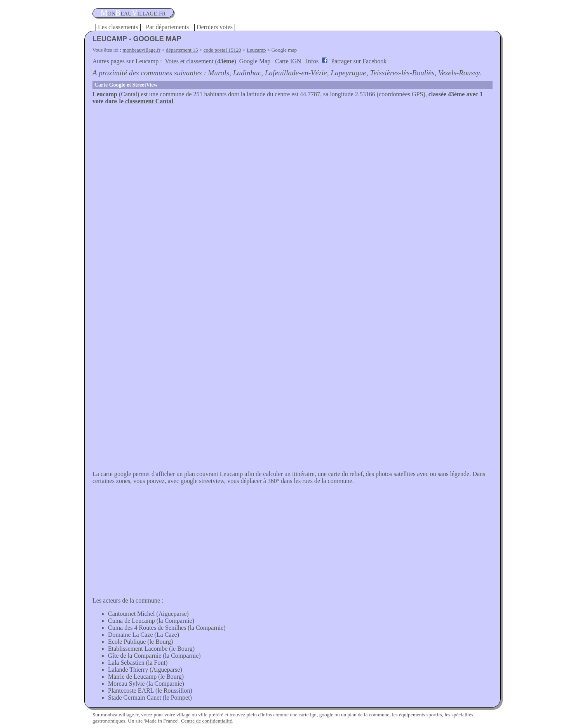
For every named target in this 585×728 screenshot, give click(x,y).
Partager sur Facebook (359, 61)
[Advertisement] (292, 163)
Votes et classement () (201, 61)
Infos (312, 61)
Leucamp (256, 50)
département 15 (182, 50)
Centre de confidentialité (207, 721)
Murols (219, 73)
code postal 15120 (222, 50)
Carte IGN (288, 61)
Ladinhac (247, 73)
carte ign (308, 715)
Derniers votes (215, 27)
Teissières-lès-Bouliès (402, 73)
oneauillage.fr (133, 13)
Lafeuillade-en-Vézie (296, 73)
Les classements (118, 27)
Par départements (168, 27)
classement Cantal (149, 101)
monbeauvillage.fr (142, 50)
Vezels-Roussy (459, 73)
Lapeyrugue (348, 73)
